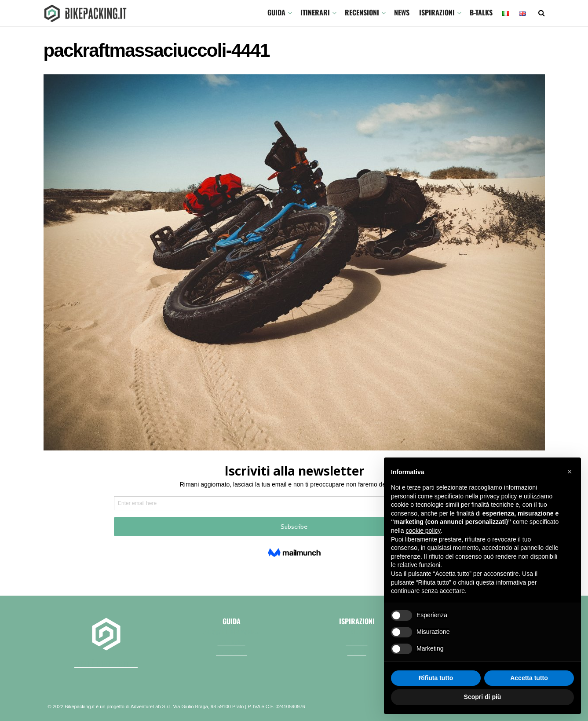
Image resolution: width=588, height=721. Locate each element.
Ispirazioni (437, 12)
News (402, 12)
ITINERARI (315, 12)
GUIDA (276, 12)
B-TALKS (481, 12)
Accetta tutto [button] (529, 678)
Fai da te (357, 652)
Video (357, 632)
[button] (570, 472)
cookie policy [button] (423, 531)
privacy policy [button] (498, 496)
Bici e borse (232, 642)
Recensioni (362, 12)
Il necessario (231, 652)
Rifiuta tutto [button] (436, 678)
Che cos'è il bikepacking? (232, 632)
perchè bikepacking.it (106, 664)
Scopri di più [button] (483, 697)
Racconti (357, 642)
